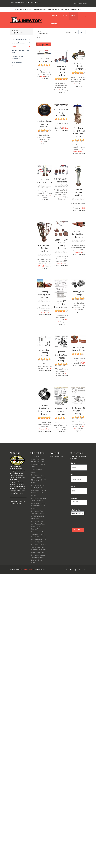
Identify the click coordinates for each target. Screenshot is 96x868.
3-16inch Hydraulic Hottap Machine (78, 66)
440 (75, 310)
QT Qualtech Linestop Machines (44, 353)
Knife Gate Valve (78, 151)
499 (58, 429)
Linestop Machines (18, 43)
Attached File (75, 510)
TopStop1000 (44, 312)
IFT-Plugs (65, 128)
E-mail (74, 486)
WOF (83, 363)
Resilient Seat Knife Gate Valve (20, 51)
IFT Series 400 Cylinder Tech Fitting (78, 411)
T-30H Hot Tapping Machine (78, 192)
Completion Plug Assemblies (18, 57)
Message (75, 498)
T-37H (75, 84)
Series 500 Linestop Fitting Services (61, 304)
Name (73, 463)
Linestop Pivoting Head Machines (44, 294)
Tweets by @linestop (56, 457)
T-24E (59, 197)
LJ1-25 (43, 76)
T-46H (59, 90)
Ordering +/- (42, 34)
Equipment (44, 79)
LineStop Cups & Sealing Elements (44, 124)
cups (41, 142)
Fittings (15, 47)
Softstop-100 (61, 263)
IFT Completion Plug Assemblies (61, 112)
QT (50, 368)
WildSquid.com (27, 570)
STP (66, 373)
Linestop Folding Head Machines (78, 234)
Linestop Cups (17, 62)
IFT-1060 (41, 266)
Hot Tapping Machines (19, 39)
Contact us (16, 66)
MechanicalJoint (44, 429)
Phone (74, 475)
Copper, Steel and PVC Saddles (61, 411)
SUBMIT (78, 530)
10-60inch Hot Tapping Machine (44, 248)
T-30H (83, 208)
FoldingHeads (78, 252)
